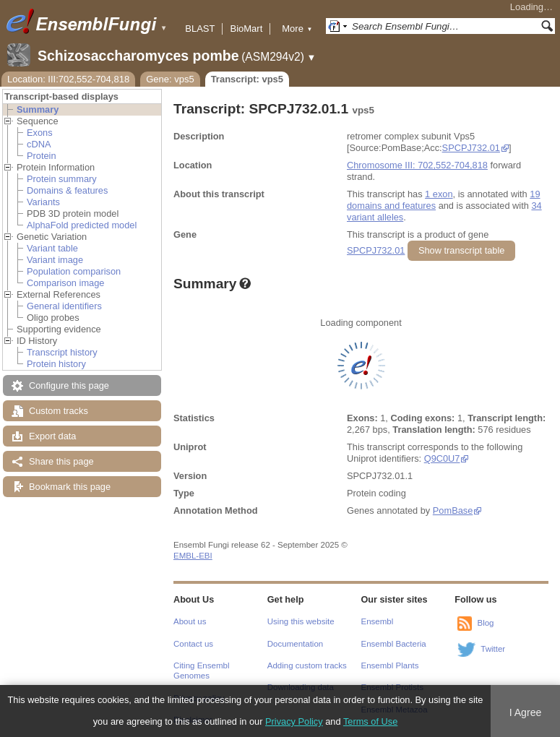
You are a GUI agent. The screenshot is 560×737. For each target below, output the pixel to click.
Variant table (52, 248)
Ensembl (378, 621)
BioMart (246, 29)
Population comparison (74, 271)
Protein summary (62, 179)
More (297, 29)
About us (190, 621)
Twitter (493, 649)
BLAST (200, 29)
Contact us (193, 644)
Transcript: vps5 (247, 79)
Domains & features (67, 190)
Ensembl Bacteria (394, 644)
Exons (40, 133)
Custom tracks (59, 411)
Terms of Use (370, 721)
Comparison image (65, 283)
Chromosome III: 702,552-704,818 (417, 165)
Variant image (55, 260)
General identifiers (64, 306)
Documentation (295, 644)
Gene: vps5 (170, 79)
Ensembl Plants (390, 665)
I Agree (526, 712)
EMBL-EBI (193, 556)
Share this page (61, 461)
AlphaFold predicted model (82, 225)
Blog (485, 623)
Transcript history (62, 352)
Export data (52, 436)
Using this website (301, 621)
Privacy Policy (294, 721)
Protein (42, 156)
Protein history (56, 364)
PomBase (453, 510)
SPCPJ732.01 (471, 148)
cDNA (39, 144)
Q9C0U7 (442, 458)
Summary (38, 109)
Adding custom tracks (307, 665)
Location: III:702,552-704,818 (68, 79)
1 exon (439, 194)
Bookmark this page (70, 487)
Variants (43, 202)
